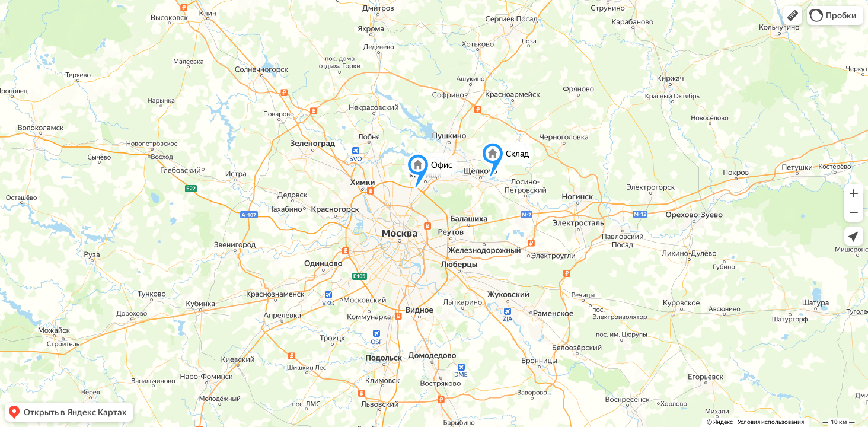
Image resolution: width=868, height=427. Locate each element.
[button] (793, 15)
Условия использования (771, 422)
